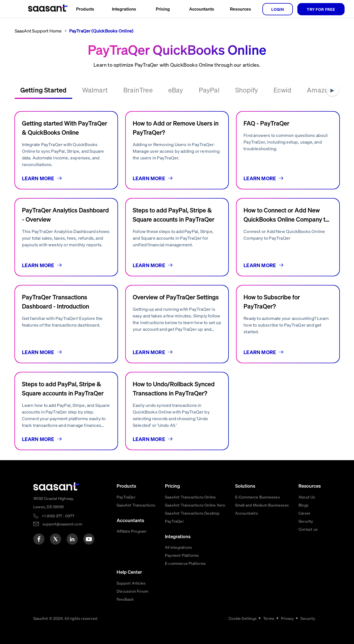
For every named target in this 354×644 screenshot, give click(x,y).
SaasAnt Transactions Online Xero (195, 505)
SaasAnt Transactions (136, 505)
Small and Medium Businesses (262, 505)
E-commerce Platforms (185, 563)
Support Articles (131, 583)
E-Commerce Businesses (258, 497)
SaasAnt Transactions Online (190, 497)
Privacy (287, 618)
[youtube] (89, 539)
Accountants (247, 513)
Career (304, 513)
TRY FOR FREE (321, 9)
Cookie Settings (243, 618)
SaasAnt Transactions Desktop (192, 513)
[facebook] (39, 539)
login (278, 9)
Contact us (308, 529)
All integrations (178, 547)
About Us (307, 497)
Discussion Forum (132, 591)
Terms (269, 618)
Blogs (303, 505)
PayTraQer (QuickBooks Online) (101, 31)
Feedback (125, 599)
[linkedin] (72, 539)
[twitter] (56, 539)
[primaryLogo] (56, 486)
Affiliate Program (131, 531)
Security (306, 521)
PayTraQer (126, 497)
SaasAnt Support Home (38, 31)
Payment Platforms (182, 555)
